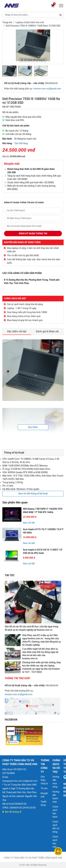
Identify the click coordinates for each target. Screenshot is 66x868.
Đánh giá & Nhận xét (47, 331)
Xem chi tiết (29, 523)
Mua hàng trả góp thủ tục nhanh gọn (25, 320)
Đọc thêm (33, 427)
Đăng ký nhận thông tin (33, 234)
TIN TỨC (10, 575)
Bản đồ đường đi (12, 812)
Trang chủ (7, 22)
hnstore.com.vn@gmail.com (47, 89)
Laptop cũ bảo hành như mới (30, 22)
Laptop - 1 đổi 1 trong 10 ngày (22, 308)
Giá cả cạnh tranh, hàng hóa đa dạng (25, 304)
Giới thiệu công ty (44, 780)
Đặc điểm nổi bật (17, 331)
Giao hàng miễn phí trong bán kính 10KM (27, 312)
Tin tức (44, 788)
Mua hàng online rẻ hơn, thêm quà (24, 316)
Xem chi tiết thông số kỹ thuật (33, 494)
